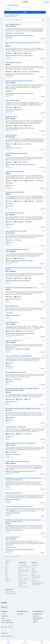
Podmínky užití (4, 633)
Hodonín (7, 576)
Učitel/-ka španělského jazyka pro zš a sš (17, 249)
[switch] (44, 20)
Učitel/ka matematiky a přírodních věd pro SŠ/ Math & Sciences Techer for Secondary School (23, 479)
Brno (6, 567)
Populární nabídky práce (10, 592)
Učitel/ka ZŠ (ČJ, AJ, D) (12, 306)
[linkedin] (12, 627)
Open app (47, 2)
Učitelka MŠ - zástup (11, 117)
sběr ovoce (34, 567)
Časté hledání (9, 560)
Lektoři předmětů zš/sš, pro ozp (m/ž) (16, 231)
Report (42, 39)
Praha (6, 565)
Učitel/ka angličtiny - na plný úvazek (16, 372)
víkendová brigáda (35, 578)
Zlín (6, 572)
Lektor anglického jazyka (12, 100)
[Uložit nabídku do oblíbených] (44, 24)
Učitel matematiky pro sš (12, 537)
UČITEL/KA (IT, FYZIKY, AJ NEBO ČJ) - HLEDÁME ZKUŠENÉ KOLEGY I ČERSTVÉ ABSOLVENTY (22, 389)
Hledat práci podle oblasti (10, 594)
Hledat (25, 12)
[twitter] (9, 627)
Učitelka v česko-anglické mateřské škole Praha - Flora (21, 288)
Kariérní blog (36, 616)
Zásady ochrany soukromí (7, 636)
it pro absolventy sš (22, 582)
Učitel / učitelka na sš (11, 322)
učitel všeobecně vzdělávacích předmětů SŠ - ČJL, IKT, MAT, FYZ (22, 43)
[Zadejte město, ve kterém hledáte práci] (25, 9)
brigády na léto (35, 565)
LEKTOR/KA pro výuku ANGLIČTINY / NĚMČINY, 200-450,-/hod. (23, 409)
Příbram (7, 574)
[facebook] (2, 627)
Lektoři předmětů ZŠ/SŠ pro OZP (15, 192)
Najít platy (35, 622)
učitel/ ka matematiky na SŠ (13, 493)
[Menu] (2, 2)
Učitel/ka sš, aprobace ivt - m (14, 341)
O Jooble (4, 614)
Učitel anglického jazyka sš (13, 24)
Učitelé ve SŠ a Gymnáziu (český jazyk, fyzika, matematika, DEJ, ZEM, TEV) (23, 269)
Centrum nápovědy (6, 620)
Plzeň (6, 569)
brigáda (33, 574)
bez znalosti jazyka (22, 565)
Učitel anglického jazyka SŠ (13, 63)
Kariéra (3, 618)
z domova (34, 580)
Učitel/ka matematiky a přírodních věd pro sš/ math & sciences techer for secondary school (23, 521)
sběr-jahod (34, 570)
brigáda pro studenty (36, 576)
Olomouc (7, 570)
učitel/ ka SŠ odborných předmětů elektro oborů (19, 506)
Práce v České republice (7, 622)
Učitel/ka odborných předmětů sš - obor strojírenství (20, 443)
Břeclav (7, 578)
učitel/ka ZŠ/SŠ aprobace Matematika (16, 153)
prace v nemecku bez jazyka (24, 570)
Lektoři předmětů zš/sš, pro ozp (14, 213)
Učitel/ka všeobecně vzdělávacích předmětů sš (19, 81)
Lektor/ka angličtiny (11, 135)
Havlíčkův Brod (8, 580)
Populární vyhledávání (38, 614)
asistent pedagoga (35, 581)
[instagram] (5, 627)
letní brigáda (34, 572)
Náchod (7, 581)
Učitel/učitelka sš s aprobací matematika (17, 461)
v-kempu (33, 569)
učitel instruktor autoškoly (24, 587)
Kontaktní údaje (5, 616)
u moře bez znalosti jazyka (24, 578)
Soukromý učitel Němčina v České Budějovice (18, 356)
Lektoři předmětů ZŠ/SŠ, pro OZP (15, 172)
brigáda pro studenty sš (23, 580)
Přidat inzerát (20, 614)
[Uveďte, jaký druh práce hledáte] (25, 5)
